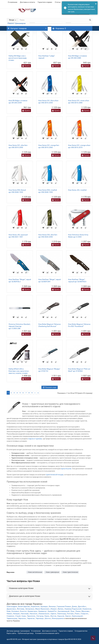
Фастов (53, 616)
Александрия (12, 606)
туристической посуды (55, 475)
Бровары (44, 606)
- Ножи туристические (70, 572)
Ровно (77, 614)
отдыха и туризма (35, 439)
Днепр (74, 606)
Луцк (72, 611)
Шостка (48, 618)
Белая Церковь (24, 606)
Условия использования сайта (47, 633)
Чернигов (31, 618)
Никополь (34, 614)
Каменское (87, 609)
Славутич (84, 614)
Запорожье (30, 609)
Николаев (25, 614)
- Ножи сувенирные (52, 572)
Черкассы (22, 618)
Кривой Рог (52, 611)
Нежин (9, 614)
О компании (13, 2)
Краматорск (33, 611)
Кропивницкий (64, 611)
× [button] (96, 4)
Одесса (53, 614)
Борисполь (35, 606)
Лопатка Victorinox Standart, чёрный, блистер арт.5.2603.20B (20, 326)
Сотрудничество (81, 631)
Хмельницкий (77, 616)
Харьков (61, 616)
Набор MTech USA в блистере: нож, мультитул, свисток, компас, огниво (19, 371)
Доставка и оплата (27, 2)
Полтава (70, 614)
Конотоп (23, 611)
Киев (9, 611)
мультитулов (66, 469)
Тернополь (31, 616)
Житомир (21, 609)
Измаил (54, 609)
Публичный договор (26, 633)
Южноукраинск (58, 618)
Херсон (68, 616)
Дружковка (11, 609)
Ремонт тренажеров (17, 23)
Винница (52, 606)
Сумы (24, 616)
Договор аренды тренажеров (18, 631)
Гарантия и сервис (45, 2)
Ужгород (40, 616)
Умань (47, 616)
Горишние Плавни (64, 606)
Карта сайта (11, 633)
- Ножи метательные (35, 572)
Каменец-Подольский (73, 609)
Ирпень (61, 609)
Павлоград (62, 614)
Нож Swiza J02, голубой (77, 190)
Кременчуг (43, 611)
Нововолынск (44, 614)
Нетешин (16, 614)
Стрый (18, 616)
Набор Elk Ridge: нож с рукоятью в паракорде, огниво (18, 58)
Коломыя (15, 611)
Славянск (10, 616)
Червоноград (12, 618)
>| (38, 393)
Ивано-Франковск (42, 609)
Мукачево (85, 611)
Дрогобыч (82, 606)
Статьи (58, 2)
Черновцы (40, 618)
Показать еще (50, 387)
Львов (78, 611)
